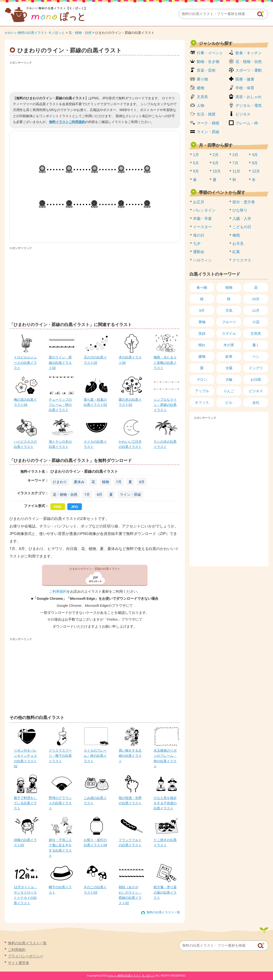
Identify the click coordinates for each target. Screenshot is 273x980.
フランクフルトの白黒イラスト (130, 842)
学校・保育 (245, 88)
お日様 (256, 379)
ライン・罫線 (130, 494)
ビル (229, 402)
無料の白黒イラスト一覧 (163, 912)
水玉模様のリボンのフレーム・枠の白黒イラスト (165, 758)
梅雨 (236, 235)
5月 (196, 163)
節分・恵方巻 (244, 202)
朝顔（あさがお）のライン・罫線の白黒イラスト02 (130, 895)
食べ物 (202, 287)
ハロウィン (202, 260)
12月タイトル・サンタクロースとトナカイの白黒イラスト (26, 895)
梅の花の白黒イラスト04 (25, 402)
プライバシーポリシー (26, 956)
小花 (256, 322)
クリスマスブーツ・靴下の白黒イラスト (60, 756)
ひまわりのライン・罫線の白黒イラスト (95, 569)
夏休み (79, 482)
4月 (255, 155)
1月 (196, 155)
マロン (202, 379)
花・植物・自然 (80, 33)
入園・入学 (242, 219)
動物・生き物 (208, 62)
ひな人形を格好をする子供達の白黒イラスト (165, 803)
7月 (119, 482)
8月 (142, 482)
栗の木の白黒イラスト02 (130, 402)
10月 (217, 171)
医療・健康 (245, 79)
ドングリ (256, 368)
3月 (235, 155)
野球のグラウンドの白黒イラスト (60, 803)
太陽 (229, 368)
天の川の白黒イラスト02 (95, 360)
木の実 (229, 345)
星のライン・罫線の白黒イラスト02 (60, 363)
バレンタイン (204, 210)
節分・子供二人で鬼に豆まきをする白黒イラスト (60, 848)
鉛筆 (229, 356)
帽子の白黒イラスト (60, 890)
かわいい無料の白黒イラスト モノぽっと (35, 33)
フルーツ (229, 322)
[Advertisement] (95, 77)
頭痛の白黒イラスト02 (25, 842)
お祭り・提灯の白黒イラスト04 (95, 842)
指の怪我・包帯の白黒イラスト (130, 800)
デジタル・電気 (249, 106)
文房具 (202, 97)
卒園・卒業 (202, 219)
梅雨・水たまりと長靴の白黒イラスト (165, 363)
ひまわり (60, 482)
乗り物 (202, 79)
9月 (196, 171)
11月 (236, 171)
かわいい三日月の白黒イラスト (130, 444)
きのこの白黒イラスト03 (95, 890)
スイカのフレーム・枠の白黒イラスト (95, 756)
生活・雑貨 (206, 114)
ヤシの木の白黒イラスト (165, 444)
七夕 (197, 244)
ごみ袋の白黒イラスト (95, 800)
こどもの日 (242, 227)
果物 (202, 322)
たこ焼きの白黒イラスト (165, 842)
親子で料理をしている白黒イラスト (25, 803)
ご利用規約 (58, 592)
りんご (229, 391)
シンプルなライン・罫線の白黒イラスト (165, 405)
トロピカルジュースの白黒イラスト (25, 363)
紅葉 (236, 252)
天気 (229, 310)
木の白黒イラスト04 (130, 360)
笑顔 (202, 333)
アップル (202, 391)
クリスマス (242, 260)
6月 (216, 163)
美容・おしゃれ (249, 97)
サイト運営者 (19, 963)
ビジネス (243, 114)
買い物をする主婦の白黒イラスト (130, 756)
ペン (256, 356)
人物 (201, 106)
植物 (106, 482)
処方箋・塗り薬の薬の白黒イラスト (165, 892)
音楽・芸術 (206, 70)
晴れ (202, 345)
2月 (216, 155)
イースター (202, 227)
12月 (256, 171)
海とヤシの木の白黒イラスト (60, 444)
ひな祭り (240, 210)
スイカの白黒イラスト (95, 444)
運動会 (199, 252)
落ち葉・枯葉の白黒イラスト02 (95, 402)
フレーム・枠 (247, 123)
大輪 (229, 379)
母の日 (199, 235)
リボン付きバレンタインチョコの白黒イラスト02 (25, 758)
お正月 (199, 202)
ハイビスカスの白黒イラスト (25, 444)
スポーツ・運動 (249, 70)
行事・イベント (210, 53)
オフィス (202, 402)
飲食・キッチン (249, 53)
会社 (256, 402)
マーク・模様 (208, 123)
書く (256, 345)
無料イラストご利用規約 (67, 122)
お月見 (238, 244)
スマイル (229, 333)
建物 (201, 88)
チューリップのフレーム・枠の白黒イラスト (60, 405)
